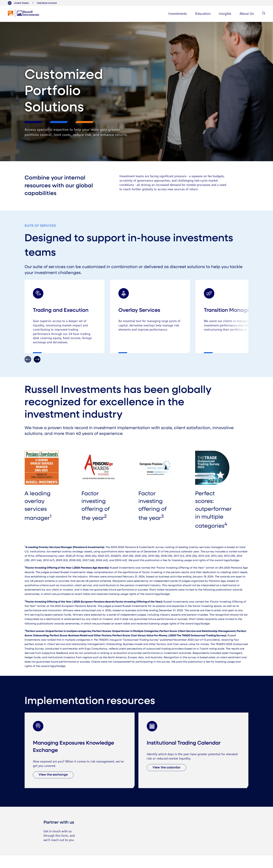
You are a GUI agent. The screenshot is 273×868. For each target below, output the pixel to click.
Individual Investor (47, 3)
